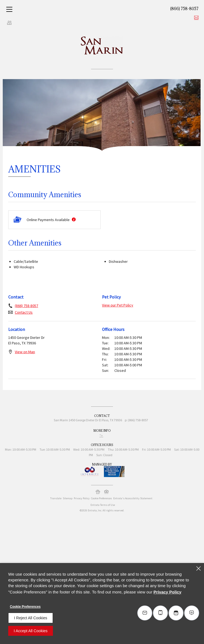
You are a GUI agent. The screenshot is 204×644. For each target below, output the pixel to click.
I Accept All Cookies (31, 631)
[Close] (199, 568)
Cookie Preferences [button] (101, 498)
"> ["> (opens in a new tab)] (101, 435)
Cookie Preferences (25, 607)
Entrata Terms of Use (103, 505)
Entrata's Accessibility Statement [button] (133, 498)
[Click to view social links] (9, 23)
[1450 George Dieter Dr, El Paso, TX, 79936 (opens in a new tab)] (95, 421)
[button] (98, 492)
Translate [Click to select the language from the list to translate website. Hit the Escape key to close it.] (56, 498)
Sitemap (68, 498)
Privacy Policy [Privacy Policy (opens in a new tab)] (82, 498)
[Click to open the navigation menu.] (9, 9)
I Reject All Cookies (31, 618)
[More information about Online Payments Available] (73, 220)
